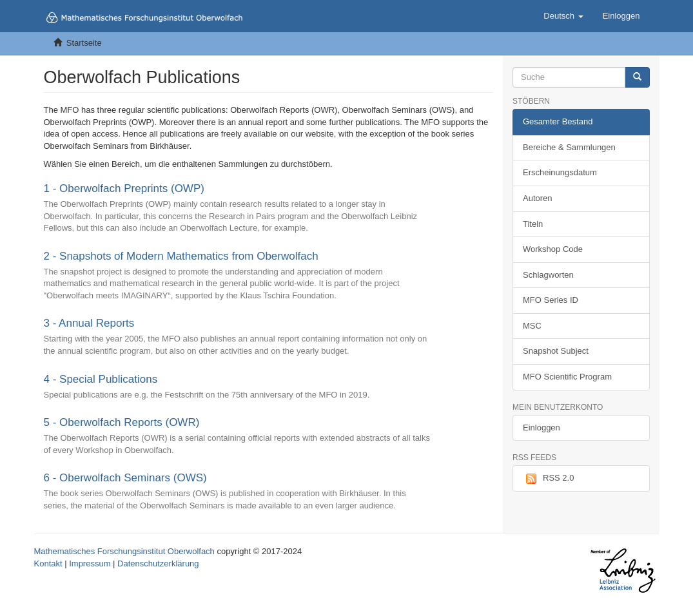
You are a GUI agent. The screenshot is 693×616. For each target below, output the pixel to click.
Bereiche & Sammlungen (569, 147)
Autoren (538, 198)
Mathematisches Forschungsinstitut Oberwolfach (124, 551)
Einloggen (542, 428)
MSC (532, 326)
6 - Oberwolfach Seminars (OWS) (125, 478)
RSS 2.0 (548, 479)
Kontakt (48, 563)
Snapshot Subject (556, 351)
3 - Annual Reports (89, 323)
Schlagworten (548, 275)
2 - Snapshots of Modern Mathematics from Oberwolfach (181, 256)
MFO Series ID (551, 300)
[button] (563, 16)
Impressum (90, 563)
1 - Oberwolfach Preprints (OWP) (124, 188)
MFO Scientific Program (567, 377)
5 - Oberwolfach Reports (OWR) (122, 422)
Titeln (533, 224)
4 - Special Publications (101, 379)
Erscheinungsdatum (560, 172)
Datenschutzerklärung (158, 563)
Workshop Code (553, 249)
